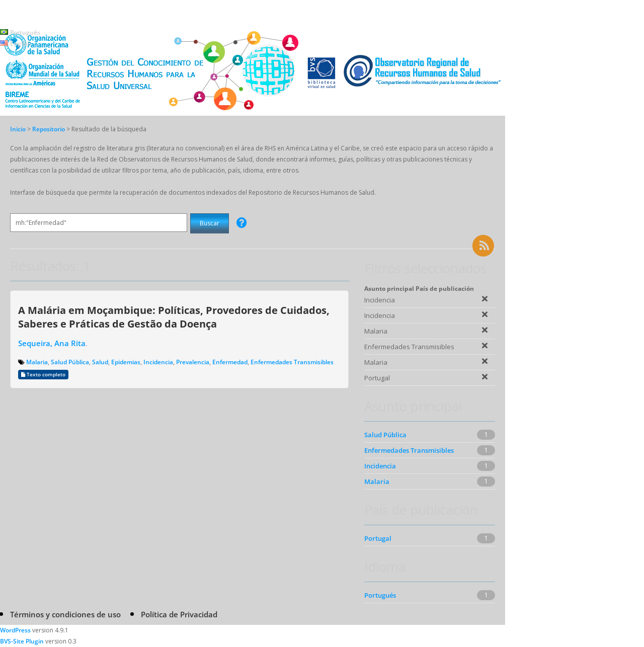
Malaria (37, 362)
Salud (100, 362)
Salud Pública (70, 362)
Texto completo (43, 375)
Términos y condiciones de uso (65, 614)
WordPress (15, 630)
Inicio (18, 129)
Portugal (378, 538)
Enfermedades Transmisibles (292, 362)
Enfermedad (230, 362)
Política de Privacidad (179, 614)
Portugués (380, 595)
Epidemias (126, 362)
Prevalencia (193, 362)
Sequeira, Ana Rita (52, 343)
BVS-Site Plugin (22, 641)
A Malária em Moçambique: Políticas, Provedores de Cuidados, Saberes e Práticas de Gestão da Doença (174, 317)
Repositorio (49, 129)
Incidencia (158, 362)
